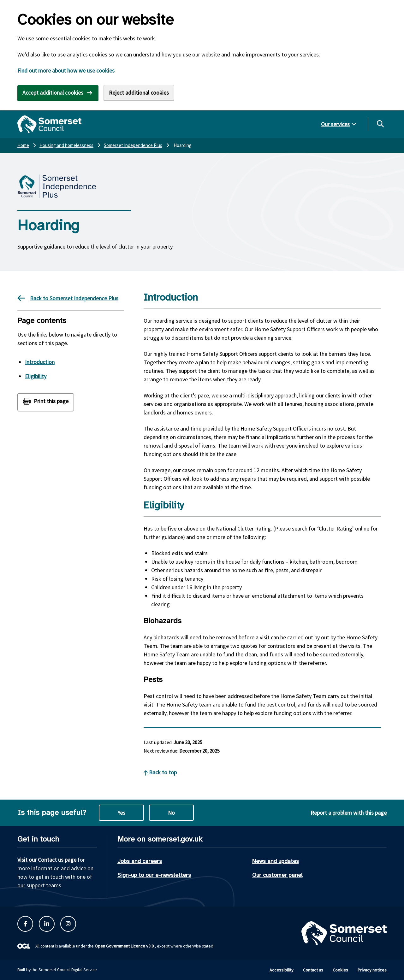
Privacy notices (372, 970)
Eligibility (36, 376)
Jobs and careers (140, 861)
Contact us (313, 970)
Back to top (160, 772)
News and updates (276, 861)
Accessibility (282, 970)
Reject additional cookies (139, 93)
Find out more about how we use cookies (66, 70)
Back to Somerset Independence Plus (68, 298)
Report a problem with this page (349, 813)
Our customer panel (277, 875)
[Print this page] (46, 402)
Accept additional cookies (53, 93)
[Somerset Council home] (49, 124)
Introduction (40, 362)
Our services (335, 124)
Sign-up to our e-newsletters (154, 875)
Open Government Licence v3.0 (124, 946)
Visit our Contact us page (47, 860)
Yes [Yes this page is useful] (121, 813)
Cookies (340, 970)
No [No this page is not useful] (171, 813)
